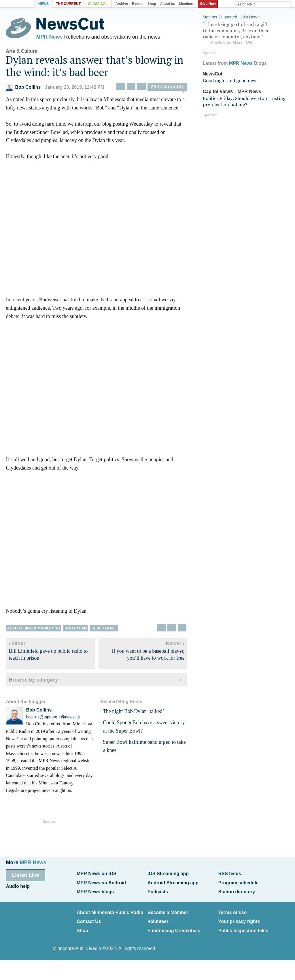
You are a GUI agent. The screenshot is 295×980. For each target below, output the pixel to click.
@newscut (71, 719)
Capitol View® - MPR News (232, 91)
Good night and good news (231, 80)
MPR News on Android (101, 882)
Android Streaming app (173, 882)
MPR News (49, 37)
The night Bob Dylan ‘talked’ (134, 713)
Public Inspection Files (243, 927)
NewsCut (213, 73)
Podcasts (158, 890)
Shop (82, 927)
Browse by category (33, 681)
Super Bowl (104, 630)
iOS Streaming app (168, 874)
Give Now (209, 4)
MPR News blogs (95, 890)
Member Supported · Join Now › (231, 16)
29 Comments (167, 88)
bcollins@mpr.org (41, 719)
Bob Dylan (76, 630)
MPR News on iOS (97, 874)
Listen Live (25, 875)
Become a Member (168, 910)
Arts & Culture (21, 53)
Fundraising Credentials (174, 927)
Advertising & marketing (33, 630)
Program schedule (239, 882)
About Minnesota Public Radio (110, 910)
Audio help (18, 885)
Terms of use (232, 910)
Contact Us (89, 918)
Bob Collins (23, 89)
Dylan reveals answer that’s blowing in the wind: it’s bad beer (95, 67)
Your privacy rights (239, 918)
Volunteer (158, 918)
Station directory (237, 890)
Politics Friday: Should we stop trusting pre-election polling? (244, 100)
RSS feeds (230, 874)
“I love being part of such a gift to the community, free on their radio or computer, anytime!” (246, 33)
